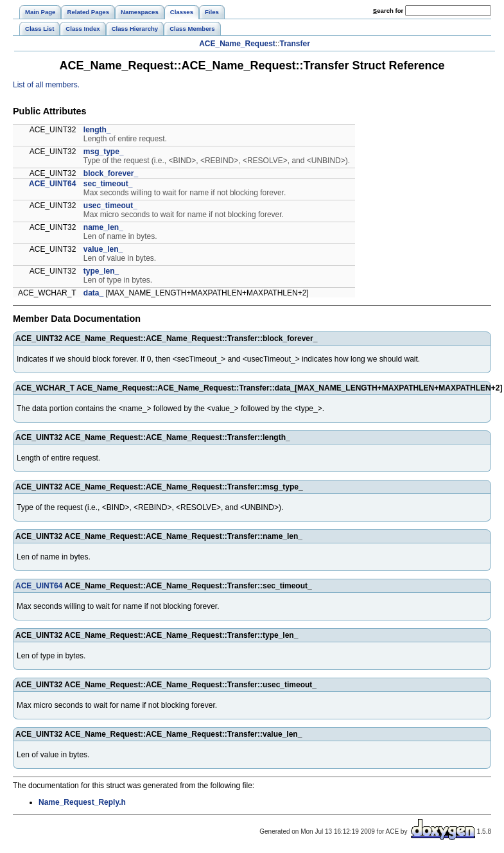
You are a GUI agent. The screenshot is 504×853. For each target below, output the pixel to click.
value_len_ (103, 249)
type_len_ (101, 271)
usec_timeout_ (110, 206)
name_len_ (103, 227)
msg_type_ (104, 152)
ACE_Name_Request (237, 44)
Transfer (295, 44)
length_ (97, 130)
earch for (388, 11)
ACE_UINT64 (52, 184)
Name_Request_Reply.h (82, 802)
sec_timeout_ (108, 184)
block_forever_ (111, 173)
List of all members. (46, 85)
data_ (93, 293)
